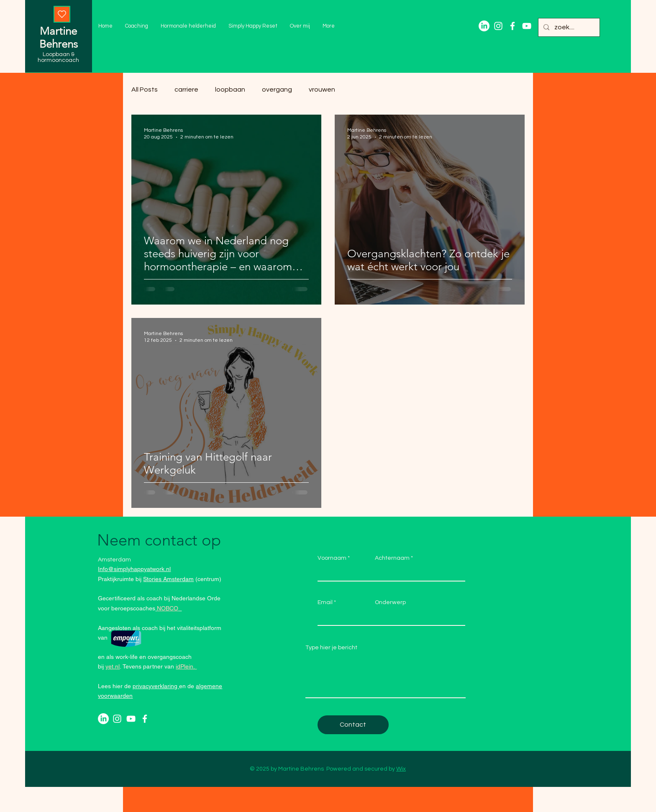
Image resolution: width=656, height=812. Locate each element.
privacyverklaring (156, 686)
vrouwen (322, 90)
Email (325, 602)
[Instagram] (498, 26)
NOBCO (168, 608)
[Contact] (353, 725)
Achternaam (392, 558)
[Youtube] (527, 26)
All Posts (145, 90)
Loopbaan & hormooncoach (58, 57)
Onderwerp (390, 602)
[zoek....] (568, 27)
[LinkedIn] (484, 26)
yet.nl (113, 666)
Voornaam (332, 558)
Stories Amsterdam (168, 579)
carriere (186, 90)
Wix (401, 769)
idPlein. (186, 666)
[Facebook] (512, 26)
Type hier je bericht (331, 648)
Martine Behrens (59, 38)
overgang (277, 90)
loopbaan (230, 90)
